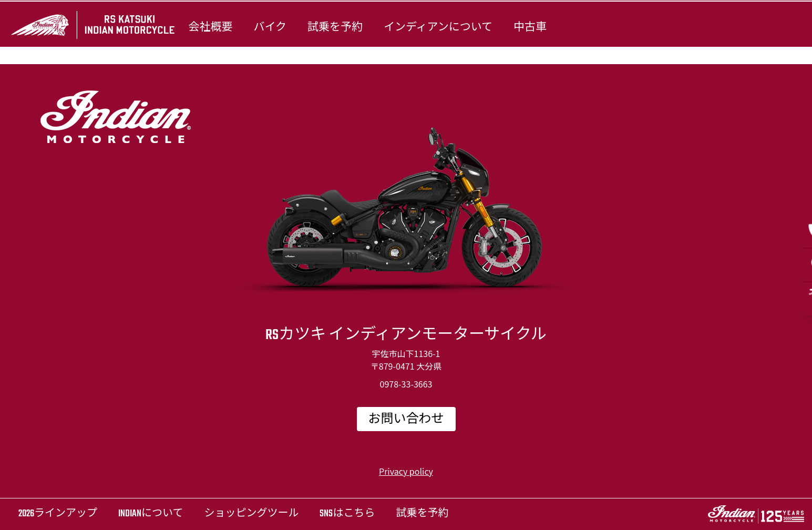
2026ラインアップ (58, 514)
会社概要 (210, 27)
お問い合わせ (406, 420)
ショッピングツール (251, 514)
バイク (270, 27)
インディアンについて (438, 27)
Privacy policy (406, 471)
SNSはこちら (347, 514)
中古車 (530, 27)
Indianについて (151, 514)
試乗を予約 (335, 27)
